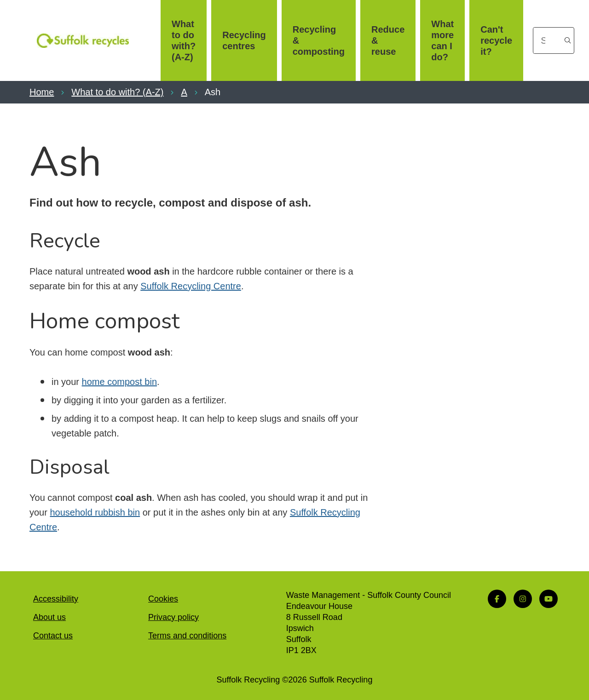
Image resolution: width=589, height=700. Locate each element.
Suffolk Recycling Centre (191, 286)
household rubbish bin (95, 512)
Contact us (53, 636)
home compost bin (119, 382)
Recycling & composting (319, 40)
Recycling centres (244, 40)
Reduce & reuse (388, 40)
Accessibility (56, 599)
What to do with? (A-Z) (184, 40)
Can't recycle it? (496, 40)
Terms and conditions (187, 636)
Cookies (163, 599)
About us (49, 617)
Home (42, 92)
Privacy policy (173, 617)
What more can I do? (442, 40)
